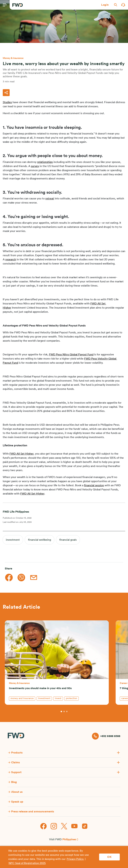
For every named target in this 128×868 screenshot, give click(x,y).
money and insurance (22, 698)
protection (71, 698)
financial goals (68, 540)
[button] (105, 5)
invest (58, 698)
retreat (50, 199)
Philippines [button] (69, 839)
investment (13, 540)
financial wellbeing (40, 540)
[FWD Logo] (18, 5)
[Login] (105, 5)
